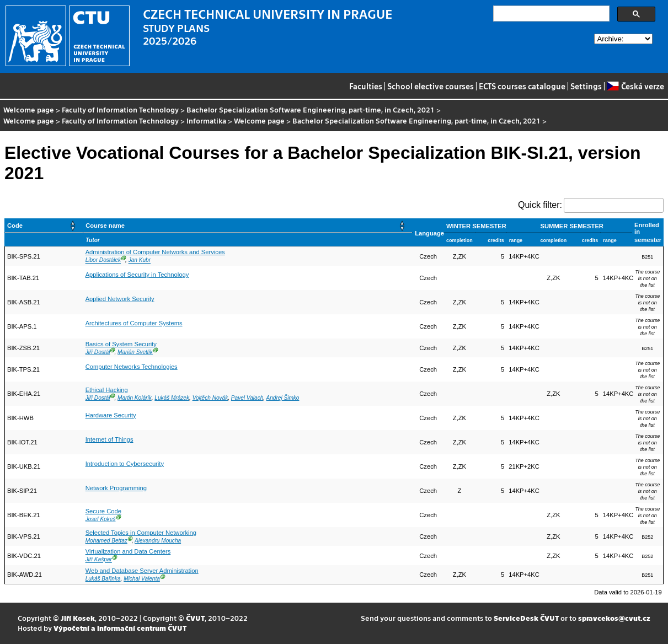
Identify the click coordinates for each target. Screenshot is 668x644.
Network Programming (116, 488)
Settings (586, 86)
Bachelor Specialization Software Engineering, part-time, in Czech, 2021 (311, 109)
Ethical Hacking (107, 390)
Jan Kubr (140, 261)
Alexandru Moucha (158, 541)
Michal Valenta (142, 579)
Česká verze (635, 86)
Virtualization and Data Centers (128, 551)
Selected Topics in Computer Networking (141, 533)
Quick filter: (540, 205)
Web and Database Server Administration (142, 571)
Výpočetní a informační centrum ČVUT (120, 628)
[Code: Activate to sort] (44, 226)
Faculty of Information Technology (120, 109)
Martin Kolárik (135, 398)
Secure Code (103, 511)
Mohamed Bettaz (106, 541)
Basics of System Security (121, 344)
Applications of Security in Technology (137, 275)
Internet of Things (109, 439)
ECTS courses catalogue (522, 86)
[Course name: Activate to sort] (248, 226)
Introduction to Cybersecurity (125, 464)
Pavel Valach (247, 398)
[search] (550, 14)
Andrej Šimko (283, 398)
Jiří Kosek (78, 618)
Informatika (206, 120)
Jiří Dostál (98, 352)
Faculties (366, 86)
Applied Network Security (120, 299)
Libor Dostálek (103, 261)
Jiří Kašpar (99, 560)
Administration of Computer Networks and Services (155, 252)
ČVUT (195, 618)
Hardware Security (111, 415)
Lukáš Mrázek (172, 398)
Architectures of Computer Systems (134, 323)
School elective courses (431, 86)
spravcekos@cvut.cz (614, 618)
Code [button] (15, 226)
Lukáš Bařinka (103, 579)
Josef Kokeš (101, 519)
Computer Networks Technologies (132, 367)
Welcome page (29, 109)
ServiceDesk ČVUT (526, 618)
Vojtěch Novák (210, 398)
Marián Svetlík (135, 352)
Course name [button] (105, 226)
